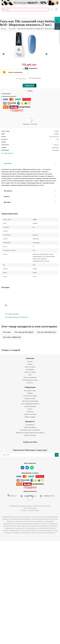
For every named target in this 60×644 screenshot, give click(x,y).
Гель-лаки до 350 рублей (24, 332)
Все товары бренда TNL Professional (17, 317)
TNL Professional (54, 137)
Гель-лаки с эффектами (12, 337)
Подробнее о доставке (30, 124)
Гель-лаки (7, 332)
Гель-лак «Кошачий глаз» (47, 332)
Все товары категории (12, 314)
